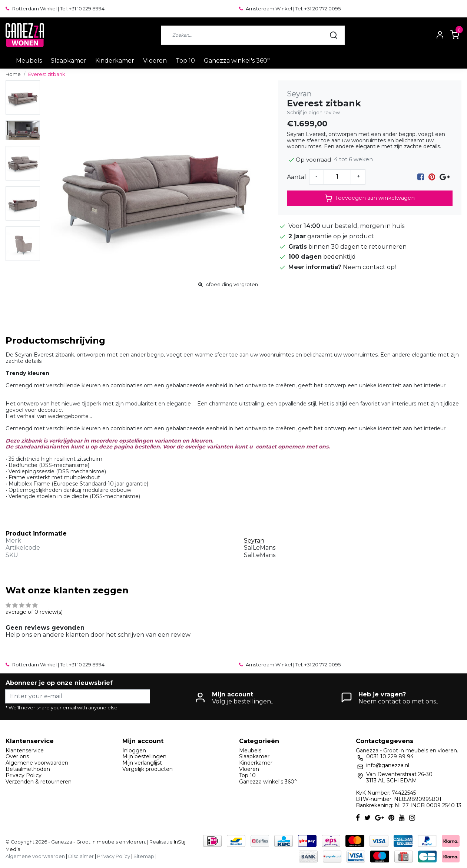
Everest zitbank (47, 74)
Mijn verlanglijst (142, 763)
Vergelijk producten (148, 769)
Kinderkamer (115, 61)
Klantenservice (25, 751)
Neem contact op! (369, 267)
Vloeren (155, 61)
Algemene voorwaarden (37, 763)
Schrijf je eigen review (313, 112)
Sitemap (144, 856)
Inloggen (134, 751)
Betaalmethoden (28, 769)
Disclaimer (81, 856)
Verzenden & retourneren (39, 782)
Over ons (17, 756)
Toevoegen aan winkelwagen (370, 198)
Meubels (29, 61)
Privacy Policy (24, 775)
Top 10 (185, 61)
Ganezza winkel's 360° (237, 61)
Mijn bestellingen (144, 756)
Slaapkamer (69, 61)
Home (13, 74)
